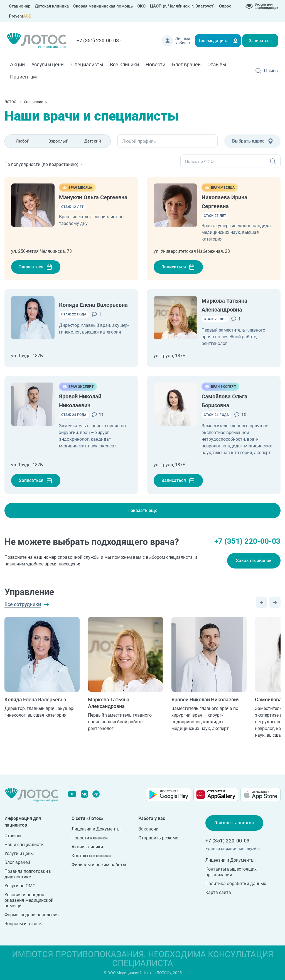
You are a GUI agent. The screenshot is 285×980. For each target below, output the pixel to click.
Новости (155, 64)
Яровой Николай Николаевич (206, 700)
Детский (93, 141)
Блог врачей (186, 64)
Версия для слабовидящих (266, 6)
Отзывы (217, 64)
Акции (17, 64)
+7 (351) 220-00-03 (98, 41)
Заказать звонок (254, 561)
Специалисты (87, 64)
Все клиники (124, 64)
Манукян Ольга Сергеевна (93, 197)
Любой (23, 141)
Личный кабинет (183, 41)
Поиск (271, 71)
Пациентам (23, 77)
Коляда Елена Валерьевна (93, 305)
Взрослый (58, 141)
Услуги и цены (48, 64)
